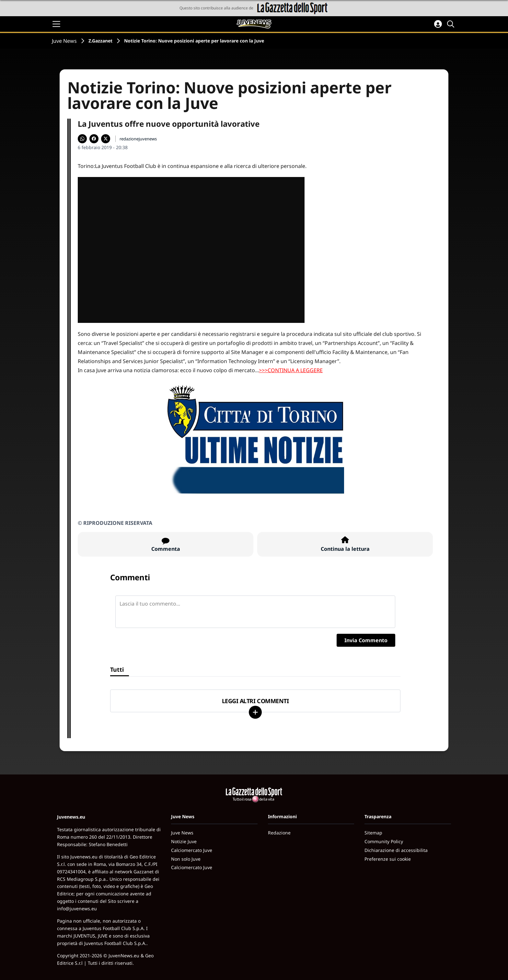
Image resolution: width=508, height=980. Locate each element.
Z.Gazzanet (100, 41)
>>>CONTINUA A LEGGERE (291, 370)
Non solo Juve (186, 859)
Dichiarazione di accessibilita (396, 850)
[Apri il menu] (56, 24)
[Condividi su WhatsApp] (82, 139)
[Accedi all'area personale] (438, 24)
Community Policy (384, 841)
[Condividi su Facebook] (94, 139)
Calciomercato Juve (192, 850)
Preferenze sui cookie (388, 859)
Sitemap (373, 833)
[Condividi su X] (106, 139)
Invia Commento (366, 640)
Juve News (64, 41)
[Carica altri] (255, 712)
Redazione (279, 833)
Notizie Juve (184, 841)
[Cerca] (452, 24)
